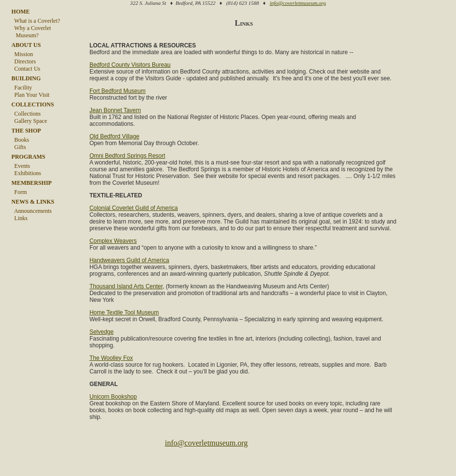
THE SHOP (26, 131)
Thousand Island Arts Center (125, 306)
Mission (22, 54)
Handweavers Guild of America (128, 273)
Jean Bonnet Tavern (114, 117)
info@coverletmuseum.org (298, 3)
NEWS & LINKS (33, 202)
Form (19, 192)
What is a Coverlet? (36, 21)
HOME (21, 12)
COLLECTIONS (33, 104)
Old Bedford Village (113, 143)
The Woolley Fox (110, 385)
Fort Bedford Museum (117, 97)
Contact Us (26, 69)
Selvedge (101, 358)
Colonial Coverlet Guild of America (133, 214)
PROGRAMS (29, 157)
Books (21, 140)
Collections (26, 114)
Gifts (19, 147)
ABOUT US (26, 45)
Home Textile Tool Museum (123, 332)
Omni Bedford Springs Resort (126, 162)
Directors (24, 61)
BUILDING (26, 78)
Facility (22, 88)
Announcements (32, 211)
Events (21, 166)
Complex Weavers (112, 254)
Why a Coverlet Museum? (31, 32)
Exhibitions (26, 173)
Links (20, 218)
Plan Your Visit (31, 95)
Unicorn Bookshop (112, 423)
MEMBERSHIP (32, 183)
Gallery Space (29, 121)
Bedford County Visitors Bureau (129, 64)
